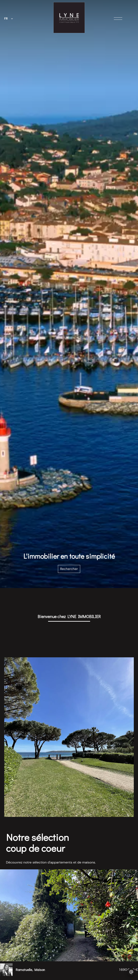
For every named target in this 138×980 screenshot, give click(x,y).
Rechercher (69, 569)
